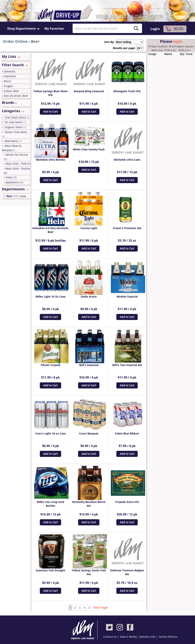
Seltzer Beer (12, 91)
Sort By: (108, 42)
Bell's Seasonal (89, 365)
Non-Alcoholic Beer (16, 96)
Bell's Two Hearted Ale (127, 365)
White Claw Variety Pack (89, 149)
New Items (13, 141)
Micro (7, 81)
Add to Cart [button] (50, 112)
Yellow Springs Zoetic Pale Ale (89, 572)
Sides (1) (11, 177)
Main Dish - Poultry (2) (17, 171)
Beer (13, 196)
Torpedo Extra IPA (127, 502)
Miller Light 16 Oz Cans (51, 297)
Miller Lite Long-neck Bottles (51, 504)
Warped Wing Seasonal (89, 91)
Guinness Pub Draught (50, 570)
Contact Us (110, 637)
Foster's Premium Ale (127, 228)
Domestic (10, 71)
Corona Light (89, 228)
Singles (8, 86)
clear (23, 196)
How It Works (128, 637)
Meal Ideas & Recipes (12, 148)
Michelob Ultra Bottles (51, 160)
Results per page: (124, 48)
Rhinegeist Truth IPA (127, 91)
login (178, 41)
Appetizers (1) (14, 182)
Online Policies (168, 637)
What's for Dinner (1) (16, 157)
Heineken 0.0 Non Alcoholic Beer (50, 230)
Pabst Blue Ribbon (127, 433)
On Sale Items (15, 122)
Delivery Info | (148, 637)
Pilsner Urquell (50, 365)
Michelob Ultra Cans (127, 160)
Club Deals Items (17, 117)
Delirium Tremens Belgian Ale (127, 572)
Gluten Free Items (15, 134)
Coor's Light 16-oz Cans (51, 433)
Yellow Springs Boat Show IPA (51, 93)
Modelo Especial (127, 297)
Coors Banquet (89, 433)
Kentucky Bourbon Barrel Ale (89, 504)
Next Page (100, 607)
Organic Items (15, 127)
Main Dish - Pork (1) (18, 164)
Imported (10, 76)
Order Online (15, 41)
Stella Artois (89, 297)
